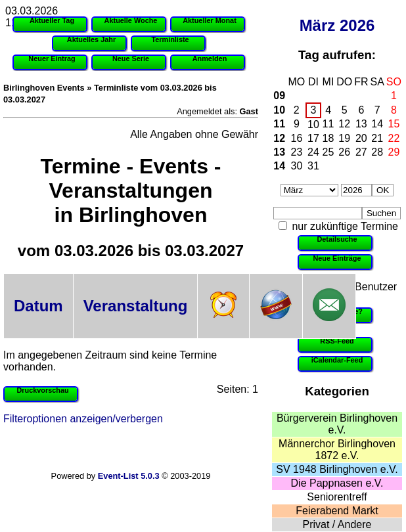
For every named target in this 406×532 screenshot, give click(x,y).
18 (328, 138)
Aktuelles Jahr (91, 39)
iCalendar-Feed (337, 360)
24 (313, 152)
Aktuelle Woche (131, 20)
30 (297, 166)
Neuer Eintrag (52, 58)
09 (279, 96)
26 (344, 152)
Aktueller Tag (52, 20)
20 (361, 138)
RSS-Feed (337, 341)
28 (377, 152)
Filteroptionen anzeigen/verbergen (83, 419)
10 (279, 110)
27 (361, 152)
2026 (357, 25)
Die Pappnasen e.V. (337, 483)
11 (279, 124)
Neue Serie (131, 58)
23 (297, 152)
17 (313, 138)
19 (344, 138)
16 (297, 138)
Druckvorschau (42, 390)
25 (328, 152)
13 (361, 124)
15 (394, 124)
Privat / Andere (337, 524)
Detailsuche (337, 239)
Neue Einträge (337, 258)
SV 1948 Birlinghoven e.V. (337, 469)
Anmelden (210, 58)
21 (377, 138)
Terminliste (170, 39)
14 (377, 124)
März (318, 25)
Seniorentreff (337, 497)
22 (394, 138)
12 (344, 124)
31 (313, 166)
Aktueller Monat (210, 20)
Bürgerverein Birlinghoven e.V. (337, 424)
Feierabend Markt (337, 511)
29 (394, 152)
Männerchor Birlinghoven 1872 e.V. (337, 450)
